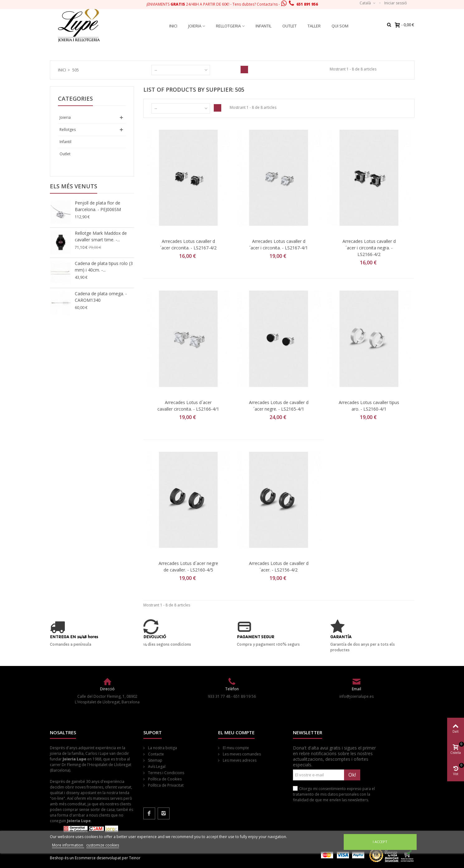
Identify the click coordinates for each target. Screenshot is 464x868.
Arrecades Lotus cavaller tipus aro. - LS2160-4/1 (369, 406)
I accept (380, 842)
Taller (314, 26)
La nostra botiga (162, 748)
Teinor (135, 858)
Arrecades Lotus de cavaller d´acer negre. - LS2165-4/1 (279, 406)
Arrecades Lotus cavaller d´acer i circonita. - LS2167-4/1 (279, 244)
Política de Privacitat (165, 785)
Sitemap (155, 760)
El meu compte (235, 748)
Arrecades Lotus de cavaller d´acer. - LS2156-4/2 (279, 567)
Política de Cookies (164, 779)
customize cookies (103, 845)
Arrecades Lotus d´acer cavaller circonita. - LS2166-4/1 (188, 406)
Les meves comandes (241, 754)
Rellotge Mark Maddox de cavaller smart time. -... (101, 236)
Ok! (352, 775)
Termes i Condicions (166, 773)
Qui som (340, 26)
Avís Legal (156, 767)
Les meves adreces (239, 760)
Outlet (289, 26)
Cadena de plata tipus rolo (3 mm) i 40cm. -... (104, 267)
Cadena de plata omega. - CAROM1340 (101, 297)
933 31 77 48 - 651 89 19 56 (232, 696)
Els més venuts (74, 186)
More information (68, 845)
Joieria (195, 26)
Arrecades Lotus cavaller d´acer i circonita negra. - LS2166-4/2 (369, 248)
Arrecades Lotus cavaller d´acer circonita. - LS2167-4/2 (188, 244)
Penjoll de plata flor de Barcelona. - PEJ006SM (98, 206)
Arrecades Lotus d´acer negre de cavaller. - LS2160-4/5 (188, 567)
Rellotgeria (228, 26)
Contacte (155, 754)
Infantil (263, 26)
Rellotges (68, 130)
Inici (173, 26)
